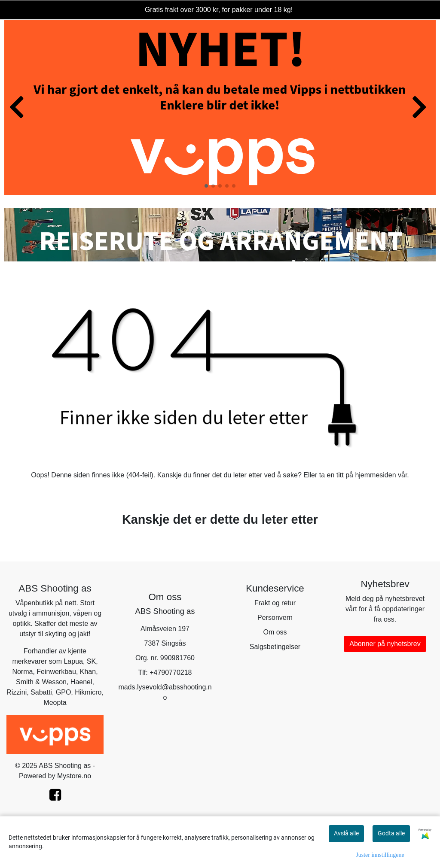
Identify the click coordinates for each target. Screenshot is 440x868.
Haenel (81, 682)
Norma (22, 672)
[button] (206, 186)
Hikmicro (88, 692)
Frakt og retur (275, 603)
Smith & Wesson (41, 682)
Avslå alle (346, 833)
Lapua (73, 661)
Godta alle (391, 833)
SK (91, 661)
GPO (64, 692)
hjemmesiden (375, 475)
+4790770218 (171, 672)
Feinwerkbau (56, 672)
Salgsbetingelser (275, 647)
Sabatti (41, 692)
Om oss (275, 632)
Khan (88, 672)
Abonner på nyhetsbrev (385, 644)
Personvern (275, 618)
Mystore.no (74, 776)
